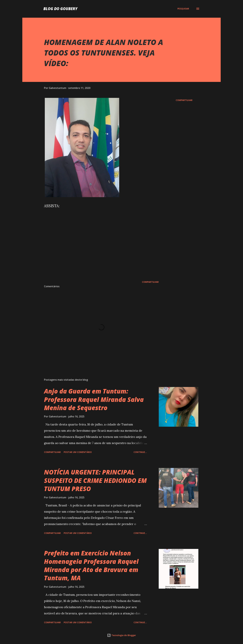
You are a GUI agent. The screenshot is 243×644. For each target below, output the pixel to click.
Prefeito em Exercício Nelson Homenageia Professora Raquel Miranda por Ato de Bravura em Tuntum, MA (91, 565)
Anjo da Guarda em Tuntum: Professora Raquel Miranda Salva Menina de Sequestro (94, 399)
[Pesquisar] (183, 9)
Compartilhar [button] (184, 100)
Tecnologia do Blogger (122, 635)
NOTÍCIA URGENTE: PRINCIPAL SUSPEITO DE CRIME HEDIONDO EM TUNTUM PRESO (95, 480)
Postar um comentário (78, 452)
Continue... (140, 452)
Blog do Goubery (60, 9)
